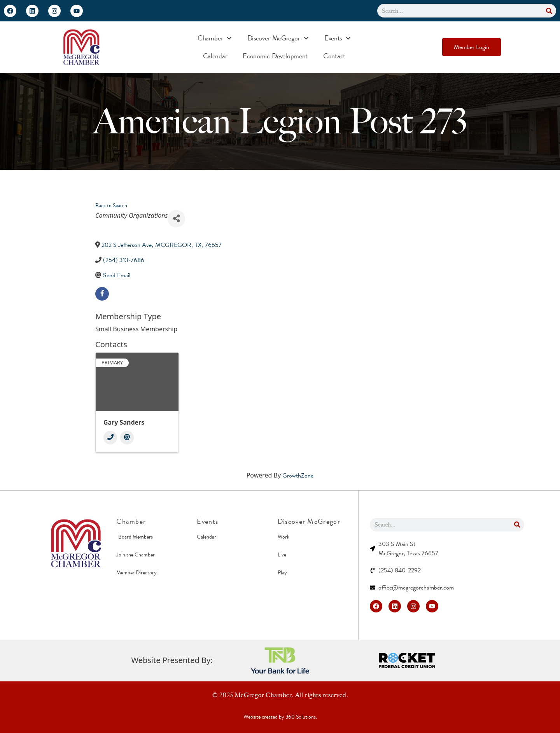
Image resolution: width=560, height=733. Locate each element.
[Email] (127, 438)
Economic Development (275, 56)
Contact (334, 56)
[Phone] (110, 438)
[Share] (176, 219)
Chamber (215, 38)
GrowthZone (298, 476)
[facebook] (102, 294)
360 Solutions (301, 717)
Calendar (215, 56)
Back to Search (111, 206)
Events (338, 38)
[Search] (549, 11)
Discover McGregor (278, 38)
